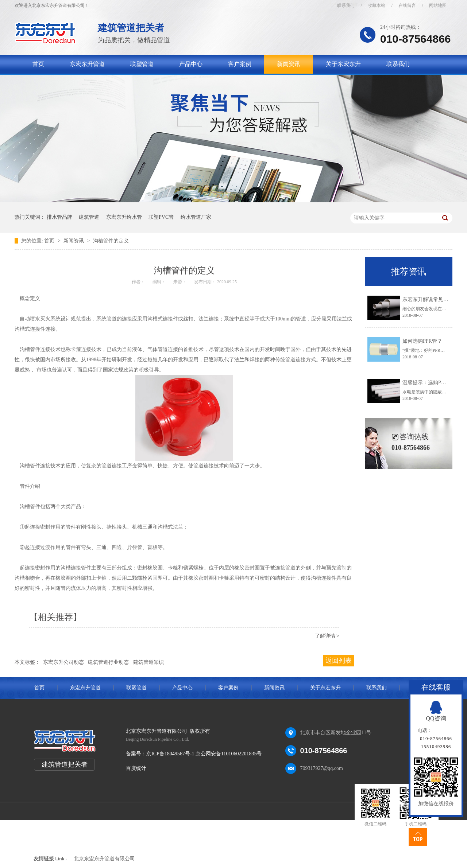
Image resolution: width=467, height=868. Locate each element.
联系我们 (346, 5)
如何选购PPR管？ (422, 341)
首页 (38, 64)
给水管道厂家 (196, 217)
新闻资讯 (289, 64)
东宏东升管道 (87, 64)
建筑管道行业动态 (108, 662)
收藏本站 (377, 5)
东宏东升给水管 (124, 217)
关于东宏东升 (343, 64)
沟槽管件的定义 (111, 241)
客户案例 (240, 64)
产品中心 (191, 64)
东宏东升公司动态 (63, 662)
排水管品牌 (59, 217)
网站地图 (438, 5)
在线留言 (407, 5)
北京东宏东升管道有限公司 (104, 859)
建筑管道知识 (148, 662)
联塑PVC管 (161, 217)
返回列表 (339, 661)
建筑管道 (89, 217)
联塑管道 (142, 64)
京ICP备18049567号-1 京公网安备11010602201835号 (204, 754)
